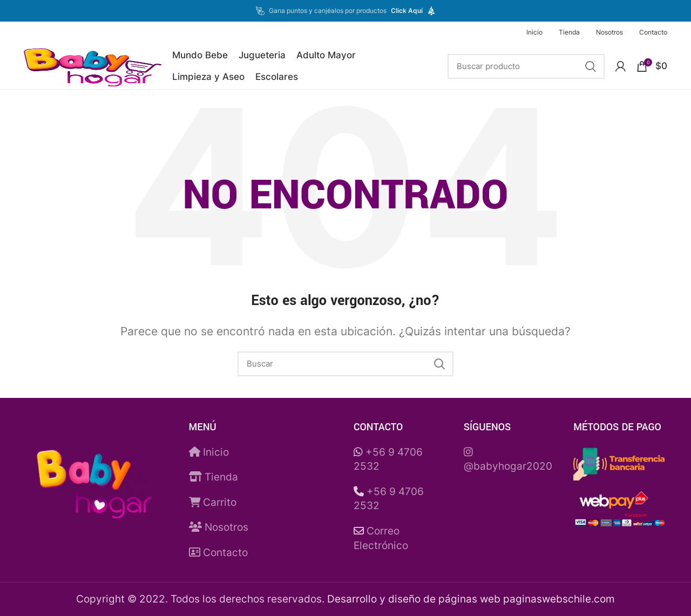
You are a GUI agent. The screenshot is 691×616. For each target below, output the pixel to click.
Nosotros (219, 527)
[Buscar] (526, 66)
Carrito (213, 502)
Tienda (214, 477)
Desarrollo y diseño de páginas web (414, 599)
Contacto (218, 553)
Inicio (209, 452)
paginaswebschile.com (559, 599)
